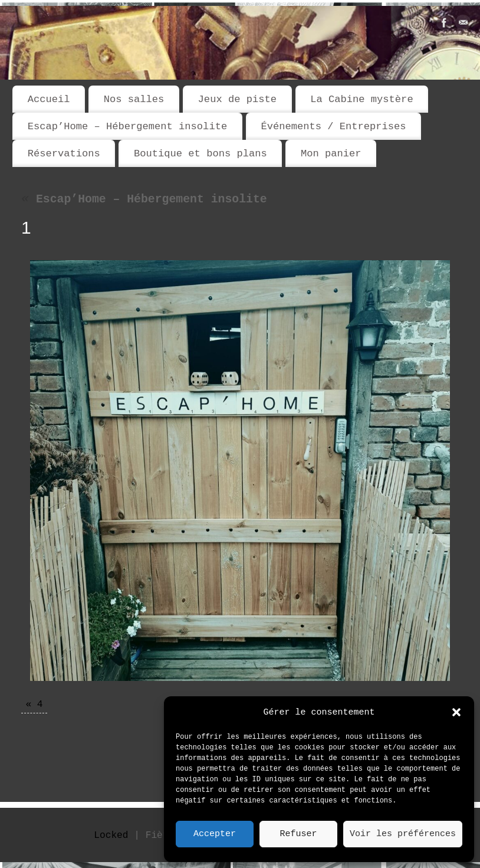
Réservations (64, 154)
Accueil (49, 99)
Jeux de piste (237, 99)
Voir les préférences (403, 834)
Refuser (298, 834)
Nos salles (134, 99)
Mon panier (331, 154)
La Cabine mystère (361, 99)
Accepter (215, 834)
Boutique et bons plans (200, 154)
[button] (456, 712)
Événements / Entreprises (333, 127)
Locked (111, 836)
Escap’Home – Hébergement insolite (127, 127)
